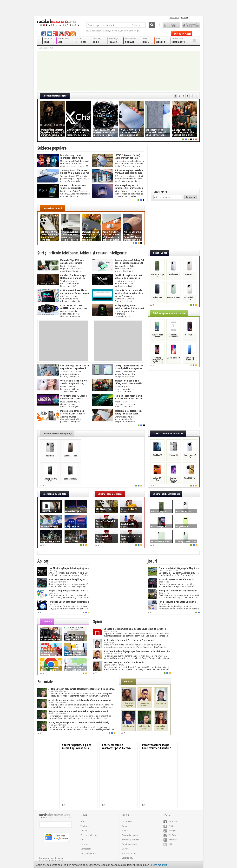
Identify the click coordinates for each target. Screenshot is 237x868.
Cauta (152, 25)
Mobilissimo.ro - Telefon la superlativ (58, 23)
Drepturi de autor (130, 835)
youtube (61, 34)
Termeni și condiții (130, 840)
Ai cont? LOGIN (171, 25)
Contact (185, 17)
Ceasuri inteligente (89, 835)
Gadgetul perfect (88, 853)
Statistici (126, 831)
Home (83, 822)
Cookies (126, 849)
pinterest (67, 34)
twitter (50, 34)
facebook (44, 34)
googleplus (55, 34)
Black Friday (96, 31)
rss (73, 34)
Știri (82, 840)
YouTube (170, 835)
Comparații (86, 849)
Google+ (170, 831)
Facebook (171, 822)
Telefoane (85, 826)
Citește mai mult (158, 865)
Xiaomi (106, 31)
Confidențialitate (130, 844)
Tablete (84, 831)
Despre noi (174, 17)
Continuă (190, 197)
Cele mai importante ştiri (55, 96)
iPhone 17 (115, 31)
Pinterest (170, 840)
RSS (168, 844)
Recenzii (84, 844)
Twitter (169, 826)
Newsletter (160, 192)
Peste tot (138, 25)
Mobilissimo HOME (46, 48)
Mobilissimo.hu (129, 853)
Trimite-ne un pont (182, 34)
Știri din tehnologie (130, 31)
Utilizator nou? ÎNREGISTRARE (191, 25)
